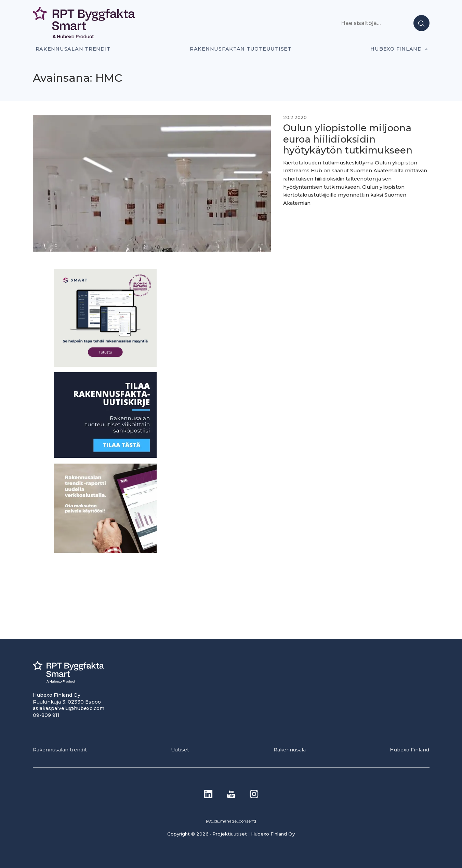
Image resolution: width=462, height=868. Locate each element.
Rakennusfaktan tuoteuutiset (241, 49)
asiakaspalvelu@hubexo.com (69, 708)
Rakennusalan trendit (73, 49)
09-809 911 (46, 715)
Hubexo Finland (396, 49)
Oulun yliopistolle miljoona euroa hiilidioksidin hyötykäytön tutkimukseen (348, 139)
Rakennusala (290, 750)
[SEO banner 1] (105, 365)
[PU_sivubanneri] (105, 551)
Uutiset (180, 750)
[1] (105, 456)
